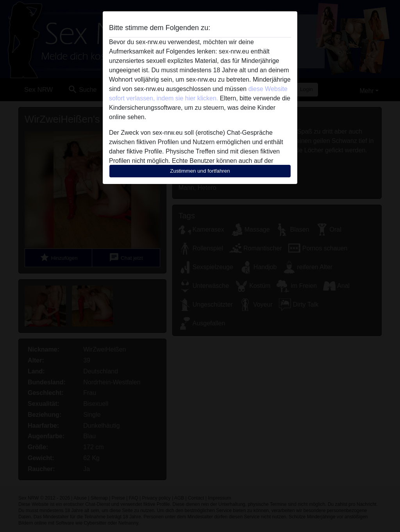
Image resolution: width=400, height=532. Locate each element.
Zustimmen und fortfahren (200, 171)
